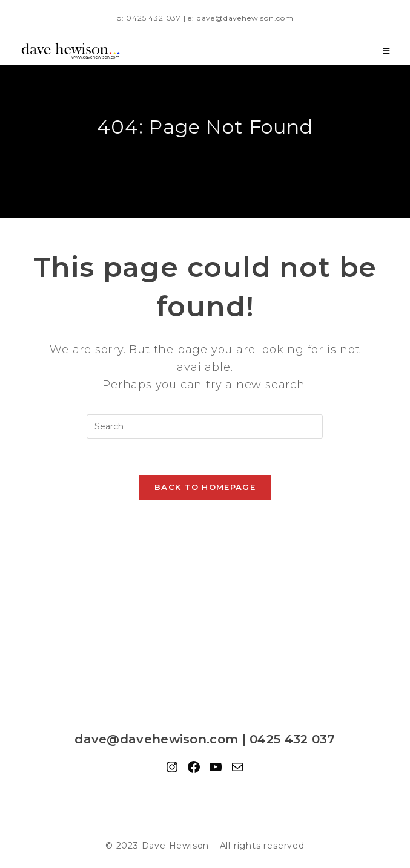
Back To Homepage (205, 487)
